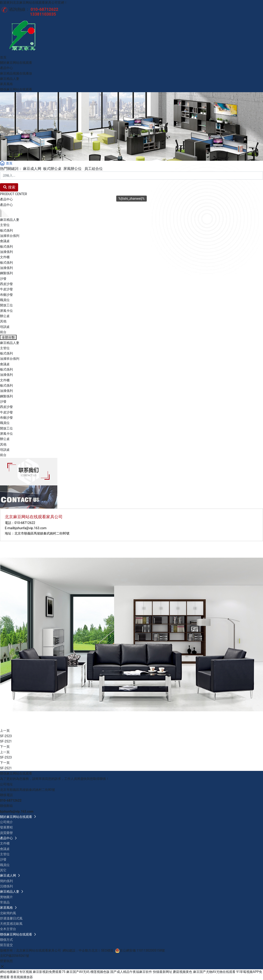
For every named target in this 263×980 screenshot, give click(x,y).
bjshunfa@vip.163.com (30, 528)
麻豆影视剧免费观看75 (49, 972)
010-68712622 (25, 523)
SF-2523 (6, 736)
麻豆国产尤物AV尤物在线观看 (214, 972)
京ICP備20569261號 (15, 956)
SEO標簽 (107, 950)
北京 (95, 950)
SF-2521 (6, 741)
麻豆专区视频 (22, 972)
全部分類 (8, 337)
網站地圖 (6, 972)
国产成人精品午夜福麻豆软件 (131, 972)
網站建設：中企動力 (77, 950)
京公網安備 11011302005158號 (142, 950)
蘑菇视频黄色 (183, 972)
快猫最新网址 (163, 972)
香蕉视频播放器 (22, 977)
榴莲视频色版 (100, 972)
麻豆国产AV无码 (78, 972)
